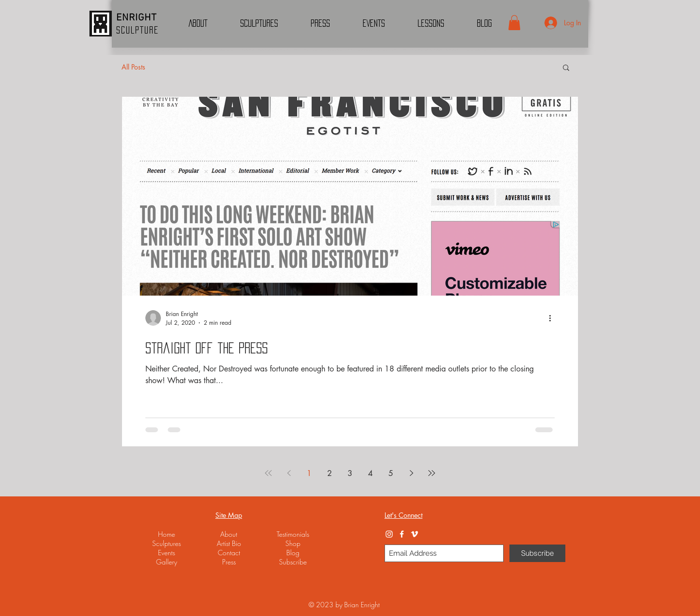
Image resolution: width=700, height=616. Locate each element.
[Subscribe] (537, 553)
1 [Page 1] (309, 473)
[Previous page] (289, 473)
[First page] (268, 473)
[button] (514, 23)
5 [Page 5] (391, 473)
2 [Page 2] (330, 473)
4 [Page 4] (370, 473)
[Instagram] (389, 534)
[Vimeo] (414, 534)
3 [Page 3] (350, 473)
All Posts (133, 67)
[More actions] (553, 318)
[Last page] (432, 473)
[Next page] (411, 473)
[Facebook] (402, 534)
